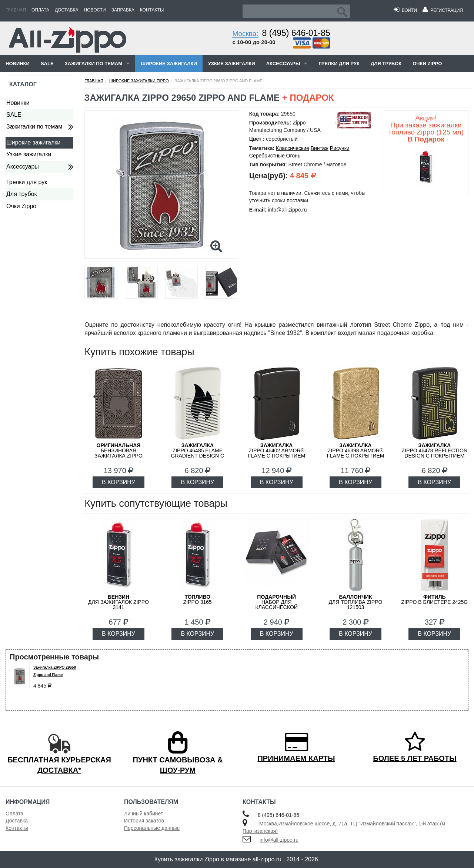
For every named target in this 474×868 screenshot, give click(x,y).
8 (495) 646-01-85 (296, 33)
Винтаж (320, 148)
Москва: (245, 34)
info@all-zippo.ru (279, 840)
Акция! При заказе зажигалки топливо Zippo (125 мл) (426, 129)
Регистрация (443, 10)
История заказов (144, 821)
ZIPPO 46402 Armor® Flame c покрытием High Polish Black (276, 453)
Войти (405, 10)
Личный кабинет (143, 814)
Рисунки (340, 148)
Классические (293, 148)
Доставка (67, 10)
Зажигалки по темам (94, 64)
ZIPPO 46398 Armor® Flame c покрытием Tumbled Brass (355, 453)
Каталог (23, 84)
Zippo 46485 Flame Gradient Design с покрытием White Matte (198, 456)
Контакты (152, 10)
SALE (47, 64)
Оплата (40, 10)
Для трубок (386, 64)
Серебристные (267, 156)
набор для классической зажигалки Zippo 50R (277, 605)
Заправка (123, 10)
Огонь (293, 156)
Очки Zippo (427, 64)
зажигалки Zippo (197, 859)
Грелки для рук (339, 64)
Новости (95, 10)
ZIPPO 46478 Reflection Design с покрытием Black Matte (435, 453)
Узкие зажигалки (232, 64)
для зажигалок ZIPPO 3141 (118, 602)
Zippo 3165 (198, 599)
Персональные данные (152, 828)
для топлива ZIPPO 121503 (356, 602)
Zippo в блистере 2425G (434, 599)
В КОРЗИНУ (118, 482)
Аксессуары (283, 64)
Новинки (18, 64)
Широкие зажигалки (169, 64)
